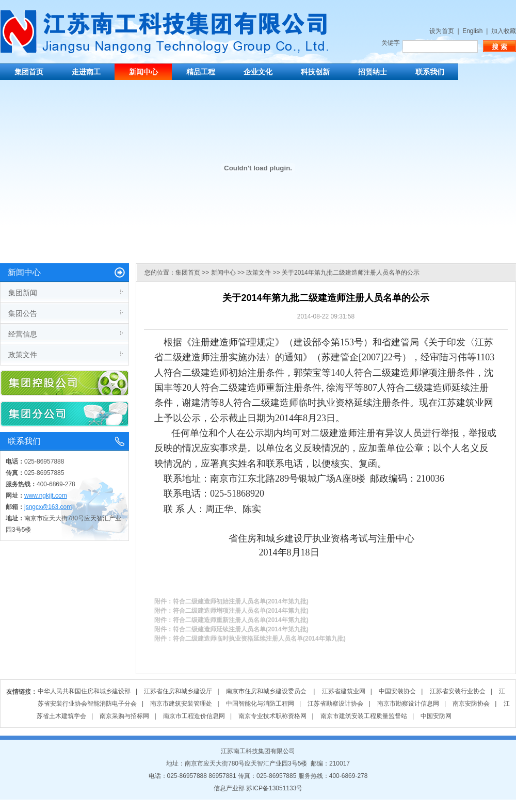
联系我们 (430, 72)
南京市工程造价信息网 (194, 716)
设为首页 (442, 31)
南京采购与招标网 (124, 716)
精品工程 (201, 72)
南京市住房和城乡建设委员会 (267, 691)
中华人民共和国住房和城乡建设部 (84, 691)
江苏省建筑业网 (344, 691)
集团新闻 (23, 293)
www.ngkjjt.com (46, 496)
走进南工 (86, 72)
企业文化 (258, 72)
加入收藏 (504, 31)
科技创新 (315, 72)
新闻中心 (143, 72)
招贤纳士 (373, 72)
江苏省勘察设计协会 (335, 704)
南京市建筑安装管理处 (181, 704)
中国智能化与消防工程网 (260, 704)
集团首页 (29, 72)
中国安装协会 (397, 691)
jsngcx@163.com (48, 507)
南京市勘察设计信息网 (408, 704)
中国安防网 (436, 716)
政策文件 (23, 355)
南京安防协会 (471, 704)
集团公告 (23, 313)
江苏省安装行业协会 (458, 691)
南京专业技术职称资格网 (272, 716)
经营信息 (23, 334)
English (472, 31)
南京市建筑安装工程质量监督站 (364, 716)
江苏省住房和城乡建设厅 (178, 691)
